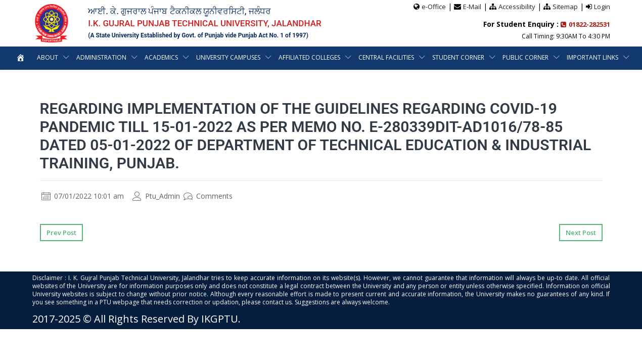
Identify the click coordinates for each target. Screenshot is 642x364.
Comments (208, 196)
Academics (195, 57)
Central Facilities (423, 57)
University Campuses (263, 57)
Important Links (315, 81)
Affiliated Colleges (346, 57)
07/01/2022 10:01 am (83, 196)
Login (602, 7)
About (79, 57)
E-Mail (472, 7)
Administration (134, 57)
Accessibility (517, 7)
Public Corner (563, 57)
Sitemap (565, 7)
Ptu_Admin (156, 196)
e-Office (434, 7)
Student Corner (495, 57)
